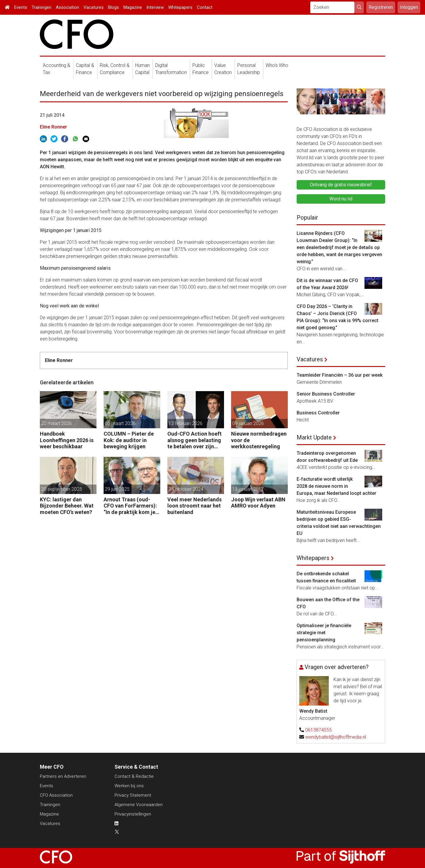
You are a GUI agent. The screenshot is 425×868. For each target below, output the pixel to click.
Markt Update (314, 437)
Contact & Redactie (134, 776)
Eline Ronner (53, 127)
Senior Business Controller (326, 394)
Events (21, 7)
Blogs (113, 7)
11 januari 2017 (248, 489)
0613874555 (318, 730)
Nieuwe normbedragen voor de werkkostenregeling (259, 440)
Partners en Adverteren (63, 776)
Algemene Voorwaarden (139, 805)
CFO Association (56, 795)
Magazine (133, 7)
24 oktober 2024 (186, 489)
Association (67, 7)
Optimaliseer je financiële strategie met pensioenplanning (324, 633)
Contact (205, 7)
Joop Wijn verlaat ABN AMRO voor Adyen (258, 503)
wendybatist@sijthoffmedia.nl (336, 737)
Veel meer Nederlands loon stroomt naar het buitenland (194, 506)
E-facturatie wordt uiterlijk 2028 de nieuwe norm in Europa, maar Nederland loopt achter (336, 486)
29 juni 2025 (117, 489)
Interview (155, 7)
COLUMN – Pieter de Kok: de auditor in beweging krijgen (129, 440)
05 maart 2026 (120, 423)
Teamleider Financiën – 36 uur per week (340, 375)
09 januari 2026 (248, 423)
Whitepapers (180, 7)
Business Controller (318, 413)
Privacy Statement (133, 795)
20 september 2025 (62, 489)
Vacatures (94, 7)
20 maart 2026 (56, 423)
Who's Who (277, 65)
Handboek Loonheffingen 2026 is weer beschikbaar (67, 440)
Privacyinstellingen (133, 814)
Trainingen (41, 7)
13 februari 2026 (185, 423)
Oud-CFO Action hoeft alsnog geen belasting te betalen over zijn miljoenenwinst (194, 440)
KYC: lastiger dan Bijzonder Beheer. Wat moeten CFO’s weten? (67, 506)
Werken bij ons (129, 786)
